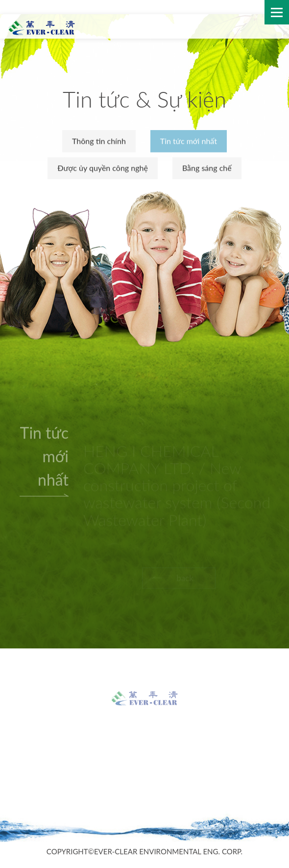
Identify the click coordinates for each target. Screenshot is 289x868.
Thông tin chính (99, 142)
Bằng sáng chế (207, 168)
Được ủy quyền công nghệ (103, 168)
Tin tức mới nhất (189, 142)
